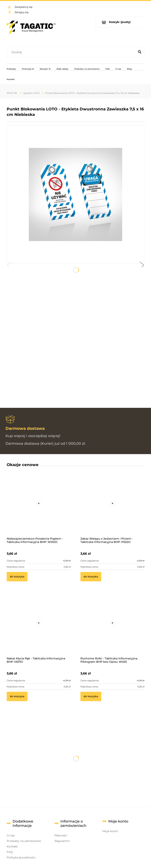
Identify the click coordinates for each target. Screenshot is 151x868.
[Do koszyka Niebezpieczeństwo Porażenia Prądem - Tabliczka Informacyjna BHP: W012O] (17, 577)
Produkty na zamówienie (24, 841)
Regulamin (62, 841)
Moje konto (110, 831)
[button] (9, 266)
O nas (11, 835)
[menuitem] (11, 69)
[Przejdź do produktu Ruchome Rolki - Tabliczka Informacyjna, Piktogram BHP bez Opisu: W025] (112, 628)
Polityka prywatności (21, 857)
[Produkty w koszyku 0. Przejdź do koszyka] (120, 22)
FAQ (10, 852)
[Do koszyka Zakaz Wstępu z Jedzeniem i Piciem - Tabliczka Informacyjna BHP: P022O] (91, 577)
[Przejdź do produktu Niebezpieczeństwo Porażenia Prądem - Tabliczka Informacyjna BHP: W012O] (39, 509)
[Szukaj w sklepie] (72, 52)
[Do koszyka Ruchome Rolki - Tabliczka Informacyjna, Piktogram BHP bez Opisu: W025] (91, 696)
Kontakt (12, 846)
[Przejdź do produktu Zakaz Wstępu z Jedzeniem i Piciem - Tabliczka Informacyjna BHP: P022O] (112, 509)
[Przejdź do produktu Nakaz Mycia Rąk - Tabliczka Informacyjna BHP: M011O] (39, 628)
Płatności (61, 835)
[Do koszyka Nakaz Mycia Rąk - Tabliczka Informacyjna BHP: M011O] (17, 696)
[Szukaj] (140, 52)
